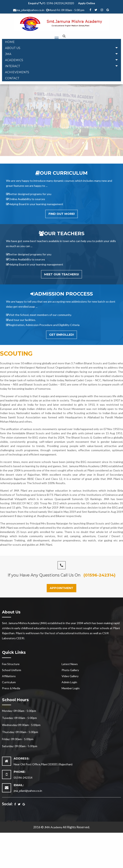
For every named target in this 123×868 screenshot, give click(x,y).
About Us (13, 48)
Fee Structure (11, 664)
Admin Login (69, 682)
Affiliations (9, 676)
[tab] (61, 48)
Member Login (71, 688)
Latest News (70, 664)
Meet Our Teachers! (61, 274)
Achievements (17, 72)
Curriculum (9, 682)
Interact (12, 66)
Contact (12, 78)
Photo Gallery (70, 670)
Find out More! (62, 214)
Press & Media (11, 688)
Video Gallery (70, 676)
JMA (8, 54)
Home (10, 42)
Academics (14, 60)
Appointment (61, 588)
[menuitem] (61, 42)
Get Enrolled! (61, 335)
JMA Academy (53, 827)
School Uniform (12, 670)
